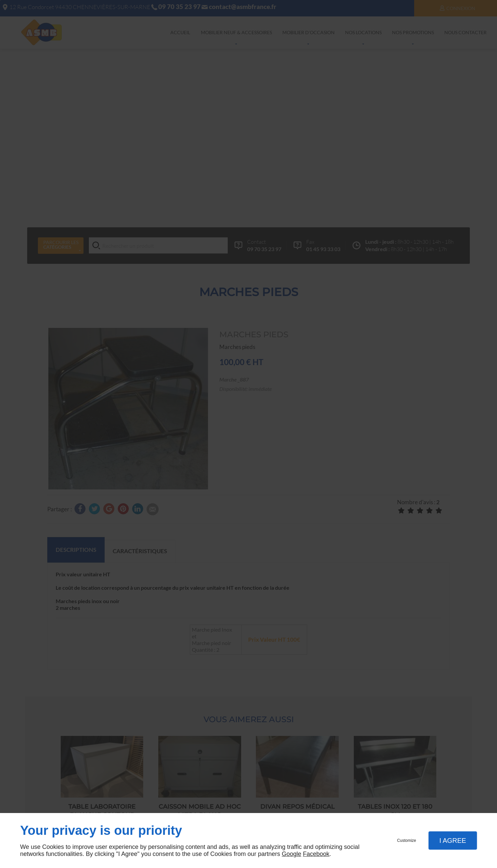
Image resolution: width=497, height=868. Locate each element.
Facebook (316, 854)
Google (291, 854)
